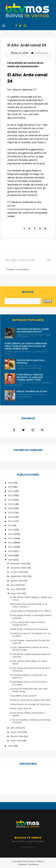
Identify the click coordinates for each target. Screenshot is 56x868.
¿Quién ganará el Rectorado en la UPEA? (31, 611)
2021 (11, 504)
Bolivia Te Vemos (36, 861)
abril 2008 (16, 728)
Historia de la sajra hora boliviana (31, 362)
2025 (11, 487)
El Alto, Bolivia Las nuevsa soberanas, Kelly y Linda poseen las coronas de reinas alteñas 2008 (26, 346)
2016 (11, 525)
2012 (11, 543)
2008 (11, 560)
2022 (11, 500)
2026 (11, 483)
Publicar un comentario (18, 269)
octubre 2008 (17, 572)
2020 (11, 508)
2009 (11, 555)
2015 (11, 530)
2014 (11, 534)
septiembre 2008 (19, 576)
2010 (11, 551)
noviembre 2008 (19, 568)
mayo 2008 (16, 593)
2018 (11, 517)
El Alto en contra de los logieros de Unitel (30, 700)
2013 (11, 538)
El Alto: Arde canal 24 (21, 708)
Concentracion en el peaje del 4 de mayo (30, 704)
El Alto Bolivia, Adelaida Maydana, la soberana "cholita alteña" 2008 (30, 377)
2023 (11, 495)
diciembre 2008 (18, 563)
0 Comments (41, 53)
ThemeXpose (33, 864)
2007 (11, 746)
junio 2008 (16, 589)
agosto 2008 (17, 581)
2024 (11, 491)
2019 (11, 512)
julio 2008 (16, 585)
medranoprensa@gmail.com (24, 209)
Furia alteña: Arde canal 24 (23, 696)
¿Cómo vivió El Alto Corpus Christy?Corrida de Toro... (28, 624)
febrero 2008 (17, 736)
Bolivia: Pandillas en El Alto (32, 391)
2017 (11, 521)
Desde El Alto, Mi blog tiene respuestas (29, 629)
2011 (11, 547)
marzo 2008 (17, 732)
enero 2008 (16, 741)
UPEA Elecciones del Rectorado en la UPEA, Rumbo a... (29, 605)
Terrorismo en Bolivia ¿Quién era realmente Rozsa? (33, 330)
